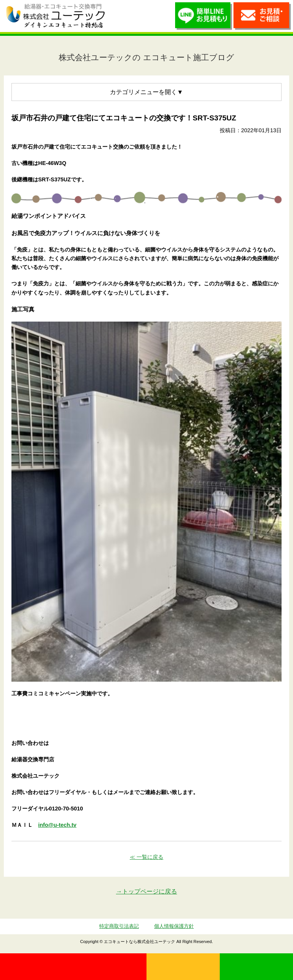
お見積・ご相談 (262, 18)
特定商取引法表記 (119, 926)
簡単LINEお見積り (204, 18)
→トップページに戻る (146, 891)
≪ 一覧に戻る (146, 857)
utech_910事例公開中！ (119, 15)
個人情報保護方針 (174, 926)
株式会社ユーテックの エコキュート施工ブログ (146, 57)
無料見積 (183, 967)
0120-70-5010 (73, 967)
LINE (256, 967)
